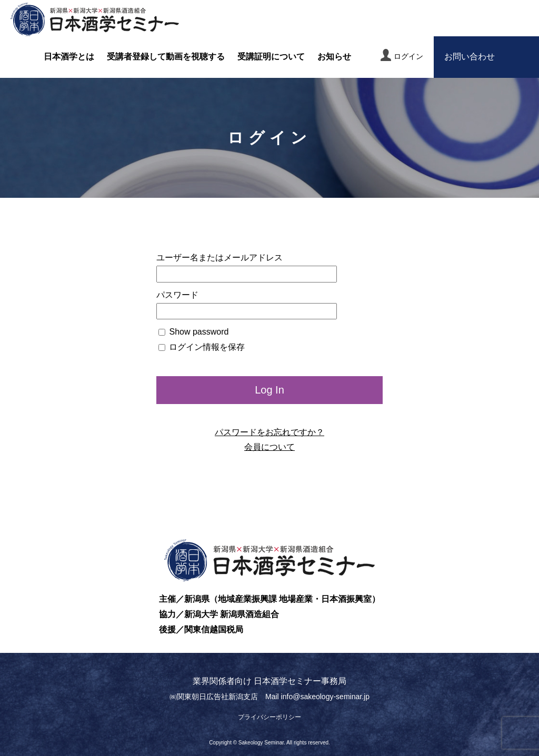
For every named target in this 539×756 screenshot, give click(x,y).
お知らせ (334, 57)
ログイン (402, 55)
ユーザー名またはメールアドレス (219, 258)
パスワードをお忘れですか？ (269, 432)
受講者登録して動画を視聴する (166, 57)
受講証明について (271, 57)
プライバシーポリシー (269, 717)
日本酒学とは (69, 57)
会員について (269, 447)
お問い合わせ (470, 57)
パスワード (177, 295)
